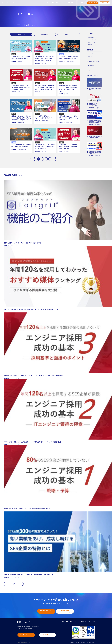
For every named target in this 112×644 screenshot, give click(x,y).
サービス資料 (91, 66)
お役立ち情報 (26, 25)
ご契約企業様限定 (45, 34)
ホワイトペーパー (92, 70)
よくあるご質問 (79, 3)
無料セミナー (69, 34)
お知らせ (62, 3)
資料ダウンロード (93, 3)
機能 (66, 621)
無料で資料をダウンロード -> (27, 634)
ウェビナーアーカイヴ (93, 68)
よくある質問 (91, 621)
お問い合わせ (105, 3)
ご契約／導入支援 (92, 40)
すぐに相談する (66, 610)
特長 (48, 3)
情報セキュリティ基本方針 (76, 641)
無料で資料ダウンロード (45, 610)
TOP (19, 25)
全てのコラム (21, 34)
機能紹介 (90, 45)
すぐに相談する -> (49, 634)
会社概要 (65, 641)
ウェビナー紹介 (91, 42)
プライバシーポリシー (89, 641)
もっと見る (14, 583)
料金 (57, 3)
